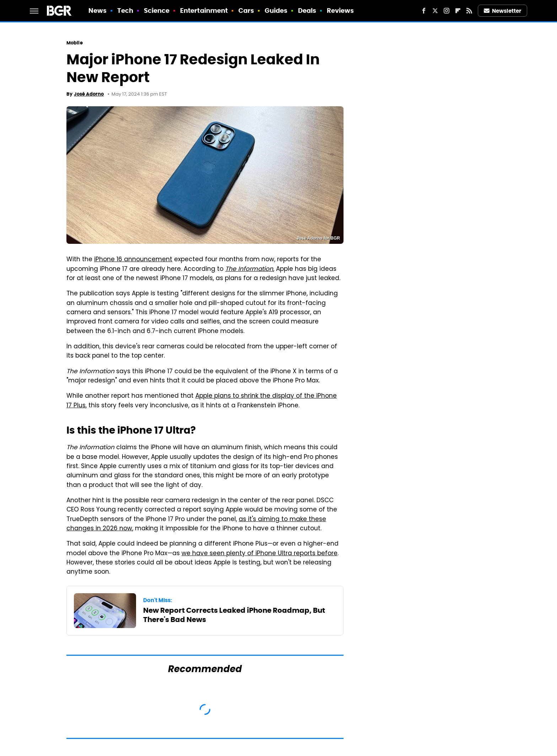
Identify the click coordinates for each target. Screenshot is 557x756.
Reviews (340, 10)
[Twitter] (435, 11)
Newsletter (503, 11)
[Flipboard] (458, 11)
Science (157, 10)
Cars (246, 10)
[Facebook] (424, 11)
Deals (307, 10)
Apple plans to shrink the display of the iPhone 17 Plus (202, 401)
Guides (276, 10)
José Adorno (89, 94)
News (98, 10)
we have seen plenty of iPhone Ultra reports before (259, 554)
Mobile (75, 43)
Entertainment (204, 10)
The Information (249, 269)
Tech (125, 10)
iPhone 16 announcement (133, 260)
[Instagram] (447, 11)
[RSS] (469, 11)
